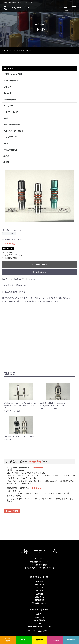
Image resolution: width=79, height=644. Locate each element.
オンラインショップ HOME (39, 577)
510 (20, 255)
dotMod (7, 93)
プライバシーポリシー (39, 603)
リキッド (7, 87)
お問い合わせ (39, 597)
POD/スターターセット (13, 131)
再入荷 (6, 162)
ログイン (39, 591)
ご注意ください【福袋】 (14, 74)
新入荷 (6, 156)
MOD (6, 118)
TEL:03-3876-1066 (39, 565)
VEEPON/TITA (10, 99)
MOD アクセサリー (12, 124)
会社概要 (39, 594)
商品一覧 (12, 51)
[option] (39, 196)
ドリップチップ (10, 137)
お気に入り (39, 588)
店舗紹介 (39, 614)
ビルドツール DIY (11, 112)
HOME (3, 51)
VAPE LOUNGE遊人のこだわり (39, 626)
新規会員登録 (39, 584)
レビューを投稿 (12, 511)
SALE (6, 143)
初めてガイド (39, 617)
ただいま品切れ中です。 (40, 264)
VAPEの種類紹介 (39, 620)
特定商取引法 (39, 600)
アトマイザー (9, 106)
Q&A (39, 623)
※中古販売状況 (10, 150)
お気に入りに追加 (39, 272)
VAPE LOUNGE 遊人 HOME (39, 610)
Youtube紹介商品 (11, 81)
